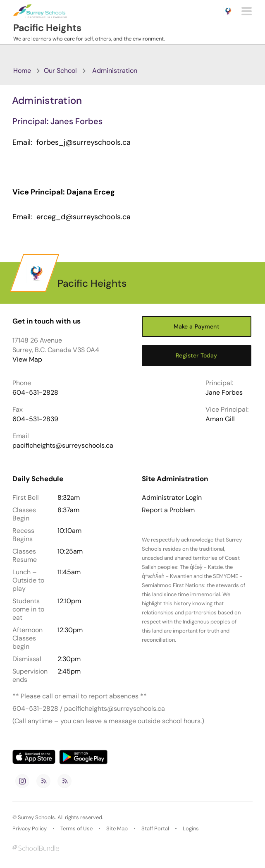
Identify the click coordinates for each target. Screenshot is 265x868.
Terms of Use (76, 828)
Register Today (196, 355)
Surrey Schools (36, 817)
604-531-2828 (35, 392)
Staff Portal (155, 828)
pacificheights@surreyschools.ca (63, 445)
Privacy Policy (30, 828)
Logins (191, 828)
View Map (27, 359)
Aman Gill (220, 419)
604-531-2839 (35, 419)
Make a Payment (197, 326)
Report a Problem (168, 510)
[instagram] (22, 781)
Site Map (117, 828)
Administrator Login (172, 498)
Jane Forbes (224, 392)
